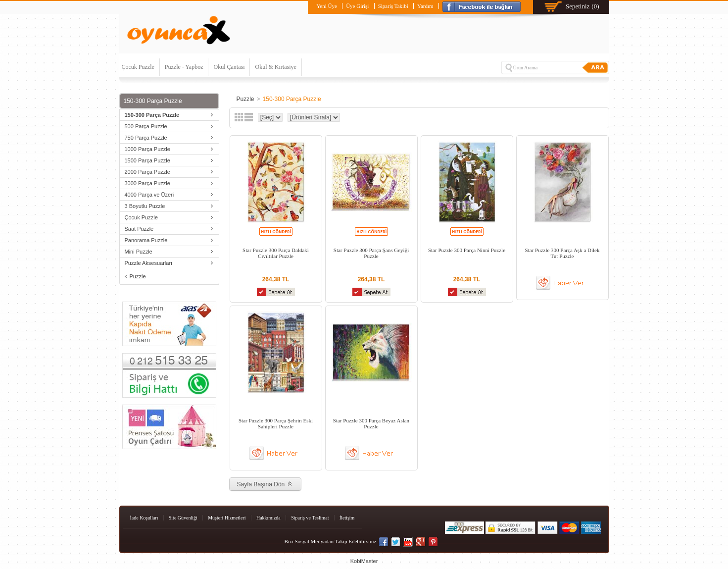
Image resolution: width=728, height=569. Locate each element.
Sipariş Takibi (393, 6)
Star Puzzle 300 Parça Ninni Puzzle (467, 250)
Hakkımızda (268, 518)
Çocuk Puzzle (138, 67)
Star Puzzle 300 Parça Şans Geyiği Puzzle (371, 253)
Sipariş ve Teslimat (310, 518)
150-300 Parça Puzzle (292, 99)
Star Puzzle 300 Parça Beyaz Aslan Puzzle (371, 423)
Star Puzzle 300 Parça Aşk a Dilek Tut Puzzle (562, 253)
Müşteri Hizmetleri (227, 518)
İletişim (347, 518)
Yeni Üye (326, 6)
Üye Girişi (357, 6)
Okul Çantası (229, 67)
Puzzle (138, 276)
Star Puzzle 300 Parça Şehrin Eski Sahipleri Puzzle (276, 423)
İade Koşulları (144, 518)
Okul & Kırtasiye (275, 67)
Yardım (425, 6)
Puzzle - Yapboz (184, 67)
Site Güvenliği (183, 518)
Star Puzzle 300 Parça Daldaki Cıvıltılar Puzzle (276, 253)
